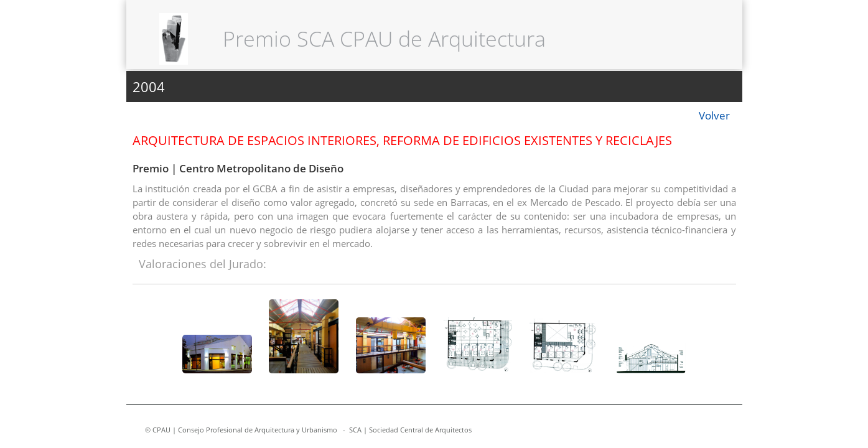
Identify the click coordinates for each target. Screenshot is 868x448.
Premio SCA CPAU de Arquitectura (384, 39)
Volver (714, 115)
